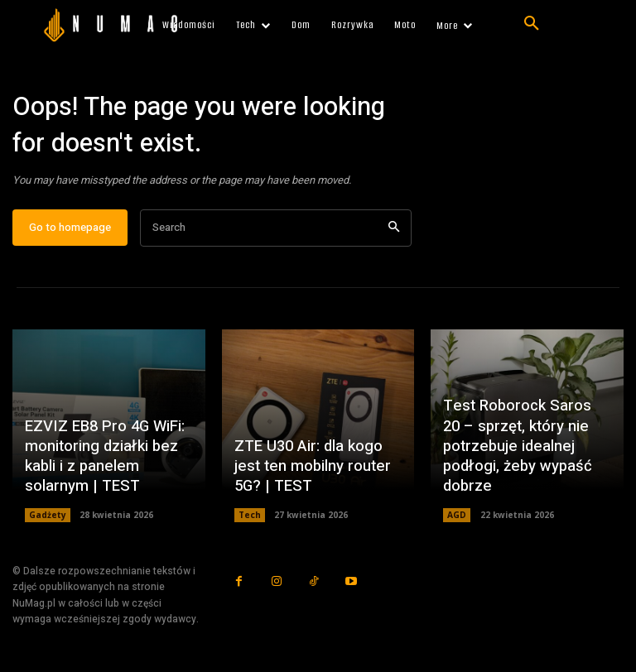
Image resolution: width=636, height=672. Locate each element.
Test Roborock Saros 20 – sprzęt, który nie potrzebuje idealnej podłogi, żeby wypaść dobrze (525, 452)
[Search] (394, 231)
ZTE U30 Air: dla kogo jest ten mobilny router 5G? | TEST (310, 471)
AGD (457, 519)
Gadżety (48, 519)
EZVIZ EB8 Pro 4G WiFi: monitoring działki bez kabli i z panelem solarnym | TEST (102, 461)
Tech (250, 519)
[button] (532, 24)
